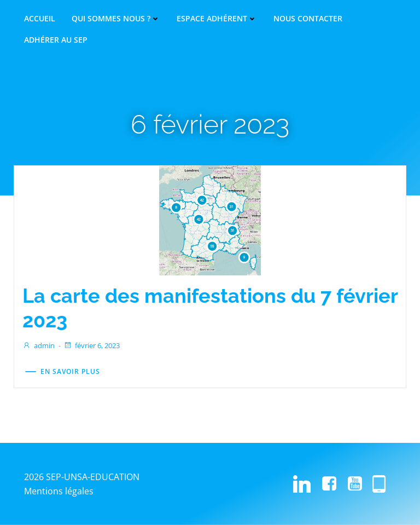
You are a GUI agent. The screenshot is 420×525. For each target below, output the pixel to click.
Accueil (40, 19)
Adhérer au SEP (56, 40)
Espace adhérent (217, 19)
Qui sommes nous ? (116, 19)
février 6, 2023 (92, 345)
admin (39, 345)
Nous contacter (308, 19)
